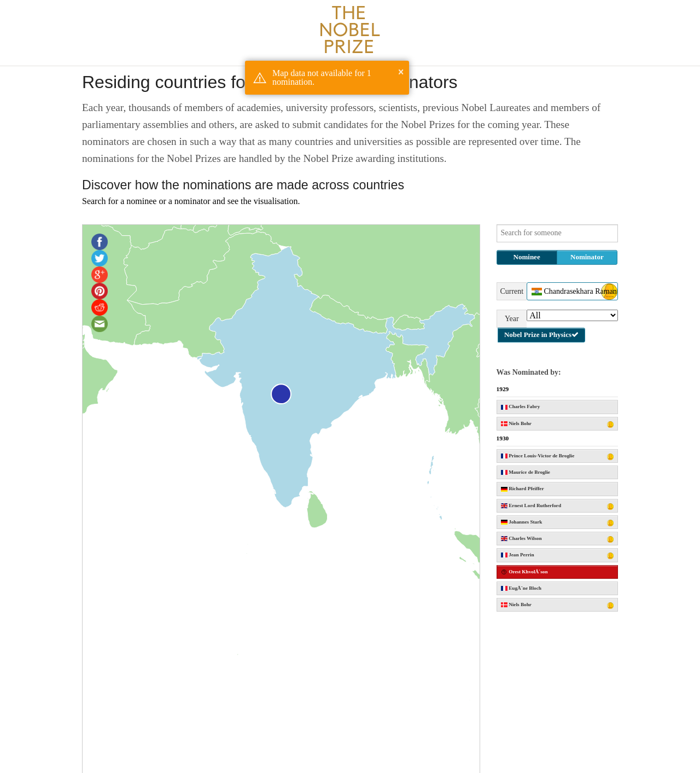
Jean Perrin (558, 556)
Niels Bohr (558, 424)
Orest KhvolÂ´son (524, 572)
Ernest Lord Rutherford (558, 506)
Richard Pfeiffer (523, 489)
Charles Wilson (558, 539)
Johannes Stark (558, 523)
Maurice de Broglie (526, 472)
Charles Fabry (521, 406)
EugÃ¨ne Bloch (521, 588)
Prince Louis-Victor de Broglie (558, 457)
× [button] (401, 72)
